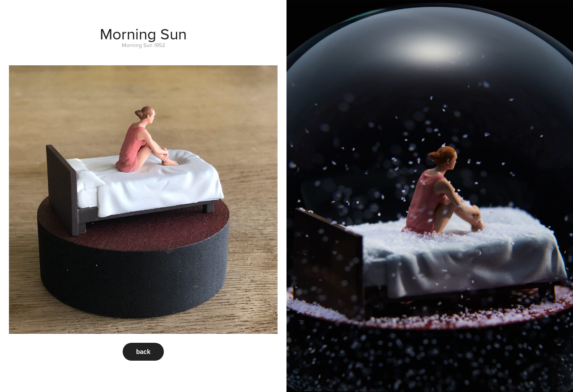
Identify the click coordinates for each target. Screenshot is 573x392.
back (143, 352)
